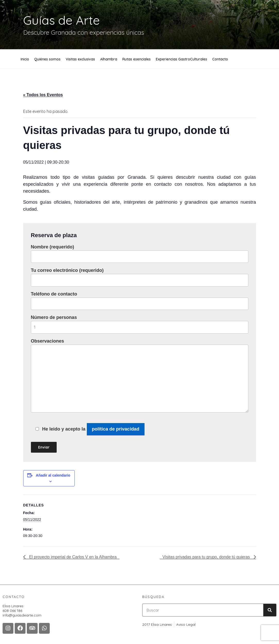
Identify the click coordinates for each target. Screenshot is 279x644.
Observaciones (140, 375)
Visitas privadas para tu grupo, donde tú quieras (207, 557)
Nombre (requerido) (140, 254)
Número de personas (140, 324)
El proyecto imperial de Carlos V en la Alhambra (72, 557)
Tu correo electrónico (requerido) (140, 277)
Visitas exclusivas (80, 59)
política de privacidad (116, 429)
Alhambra (109, 59)
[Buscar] (270, 610)
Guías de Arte (61, 20)
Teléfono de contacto (140, 301)
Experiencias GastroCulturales (181, 59)
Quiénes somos (47, 59)
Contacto (220, 59)
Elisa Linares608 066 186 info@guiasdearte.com (22, 611)
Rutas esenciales (137, 59)
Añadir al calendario (53, 475)
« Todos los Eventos (43, 95)
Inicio (25, 59)
